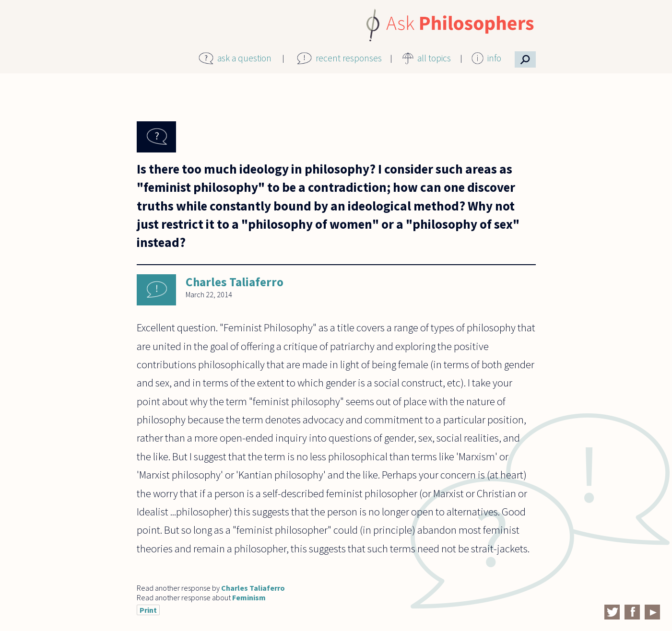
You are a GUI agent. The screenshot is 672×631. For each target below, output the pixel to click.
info (494, 58)
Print (148, 610)
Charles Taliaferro (235, 282)
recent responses (349, 58)
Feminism (249, 597)
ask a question (244, 58)
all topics (434, 58)
